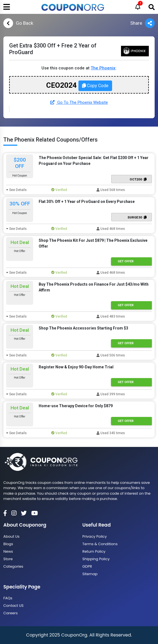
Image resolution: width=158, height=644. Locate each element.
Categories (13, 566)
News (8, 551)
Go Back (18, 23)
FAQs (8, 598)
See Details (16, 190)
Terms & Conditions (100, 544)
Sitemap (90, 574)
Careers (10, 613)
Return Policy (94, 551)
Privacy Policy (95, 536)
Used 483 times (111, 316)
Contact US (13, 606)
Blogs (8, 544)
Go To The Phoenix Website (79, 102)
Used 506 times (111, 355)
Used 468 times (111, 229)
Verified (59, 190)
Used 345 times (111, 433)
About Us (11, 536)
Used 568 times (111, 190)
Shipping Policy (96, 559)
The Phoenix (103, 68)
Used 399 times (111, 394)
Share (142, 23)
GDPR (87, 566)
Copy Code (95, 86)
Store (8, 559)
